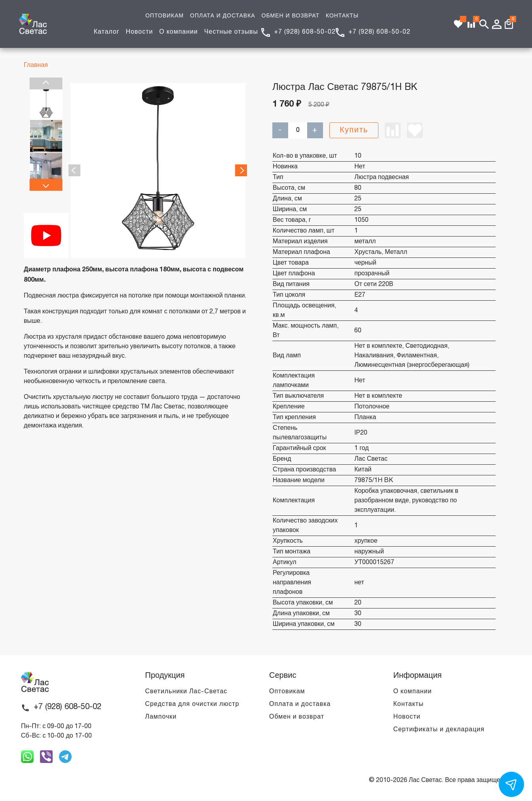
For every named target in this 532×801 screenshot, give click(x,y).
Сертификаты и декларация (439, 730)
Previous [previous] (46, 84)
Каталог (107, 32)
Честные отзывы (231, 32)
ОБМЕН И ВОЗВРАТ (291, 16)
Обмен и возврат (297, 717)
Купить (354, 130)
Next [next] (46, 185)
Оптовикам (287, 692)
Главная (36, 65)
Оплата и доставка (300, 704)
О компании (178, 32)
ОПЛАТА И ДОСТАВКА (222, 16)
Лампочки (161, 717)
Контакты (409, 704)
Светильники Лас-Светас (186, 692)
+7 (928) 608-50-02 (305, 32)
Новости (140, 32)
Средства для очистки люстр (192, 704)
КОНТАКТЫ (342, 16)
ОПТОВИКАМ (164, 16)
